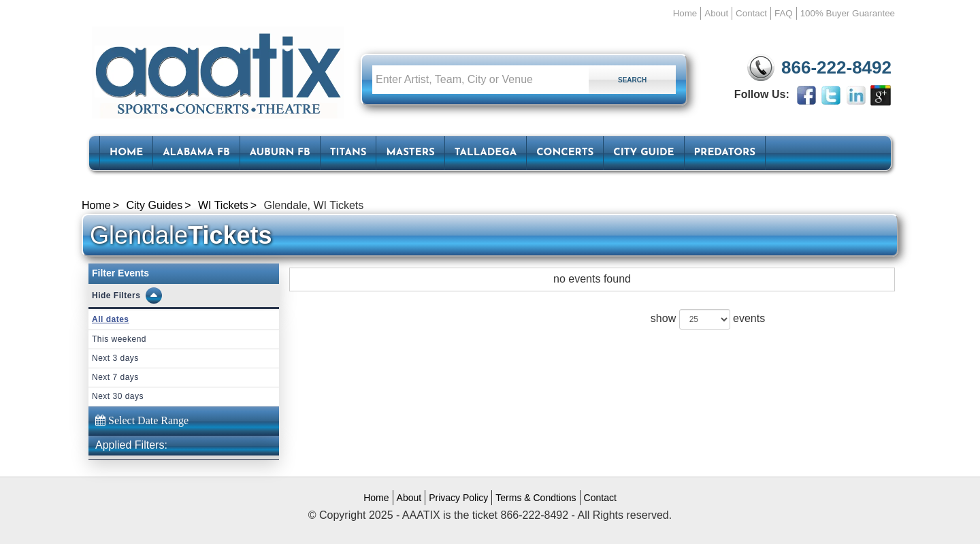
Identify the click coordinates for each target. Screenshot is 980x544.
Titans (348, 153)
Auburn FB (280, 153)
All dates (111, 319)
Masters (410, 153)
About (716, 13)
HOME (126, 153)
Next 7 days (115, 377)
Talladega (486, 153)
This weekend (119, 339)
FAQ (784, 13)
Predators (725, 153)
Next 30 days (118, 396)
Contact (751, 13)
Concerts (565, 153)
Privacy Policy (458, 498)
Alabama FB (196, 153)
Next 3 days (115, 358)
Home (685, 13)
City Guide (643, 153)
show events (708, 319)
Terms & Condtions (536, 498)
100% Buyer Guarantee (848, 13)
